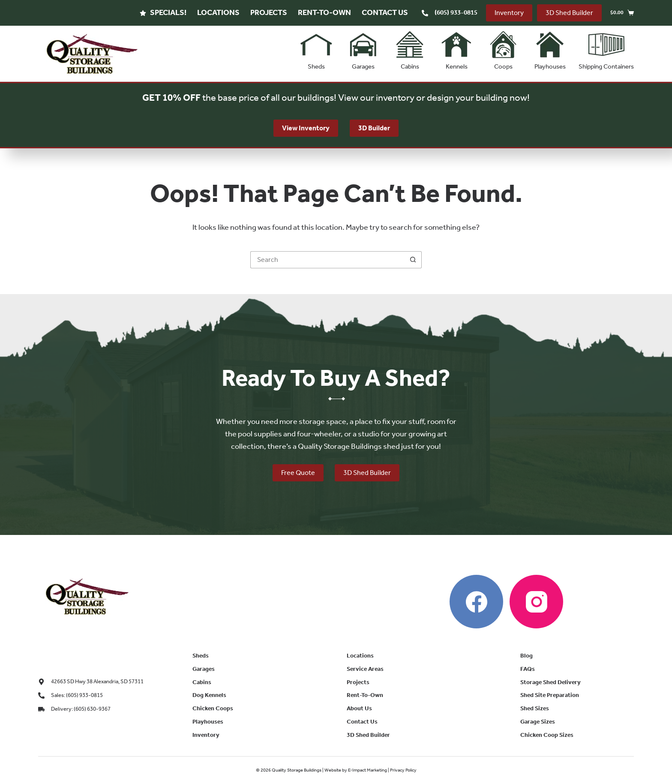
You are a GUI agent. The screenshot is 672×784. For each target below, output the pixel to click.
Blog (526, 656)
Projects (269, 12)
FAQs (528, 669)
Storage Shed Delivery (550, 682)
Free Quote (298, 474)
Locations (218, 12)
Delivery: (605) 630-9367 (81, 709)
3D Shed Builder (569, 13)
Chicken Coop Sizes (547, 735)
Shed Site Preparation (550, 695)
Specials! (163, 12)
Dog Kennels (209, 695)
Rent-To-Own (324, 12)
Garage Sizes (538, 722)
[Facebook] (476, 602)
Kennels (456, 48)
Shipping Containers (606, 48)
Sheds (316, 48)
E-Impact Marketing (367, 770)
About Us (359, 708)
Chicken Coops (213, 708)
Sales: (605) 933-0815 (77, 695)
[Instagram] (536, 602)
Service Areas (365, 669)
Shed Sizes (535, 708)
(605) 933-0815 (456, 12)
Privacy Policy (403, 770)
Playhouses (550, 48)
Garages (363, 48)
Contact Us (385, 12)
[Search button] (413, 260)
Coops (503, 48)
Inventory (509, 13)
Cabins (410, 48)
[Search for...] (327, 260)
